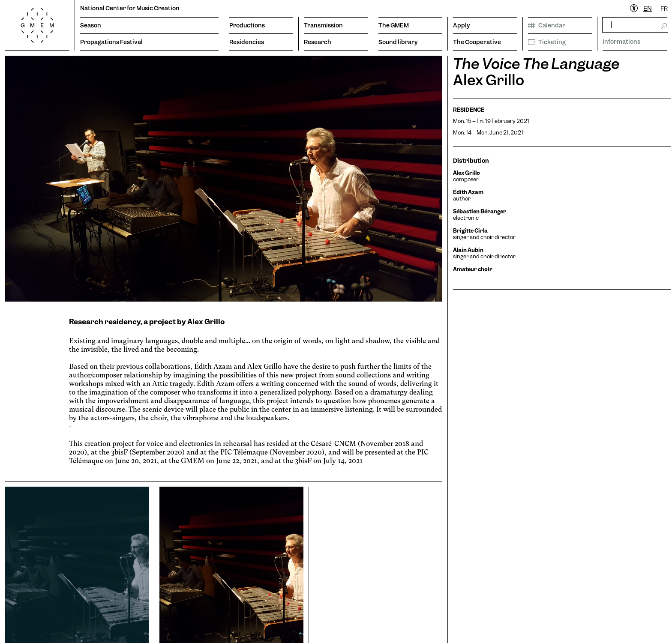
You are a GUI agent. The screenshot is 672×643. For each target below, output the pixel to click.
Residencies (247, 42)
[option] (664, 9)
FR (664, 9)
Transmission (323, 25)
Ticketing (547, 42)
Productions (247, 25)
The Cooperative (477, 42)
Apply (462, 25)
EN (648, 9)
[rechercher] (635, 25)
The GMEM (394, 25)
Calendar (547, 25)
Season (91, 25)
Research (318, 42)
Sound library (398, 42)
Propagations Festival (111, 42)
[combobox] (648, 9)
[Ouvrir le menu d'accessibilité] (634, 9)
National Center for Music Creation (130, 8)
